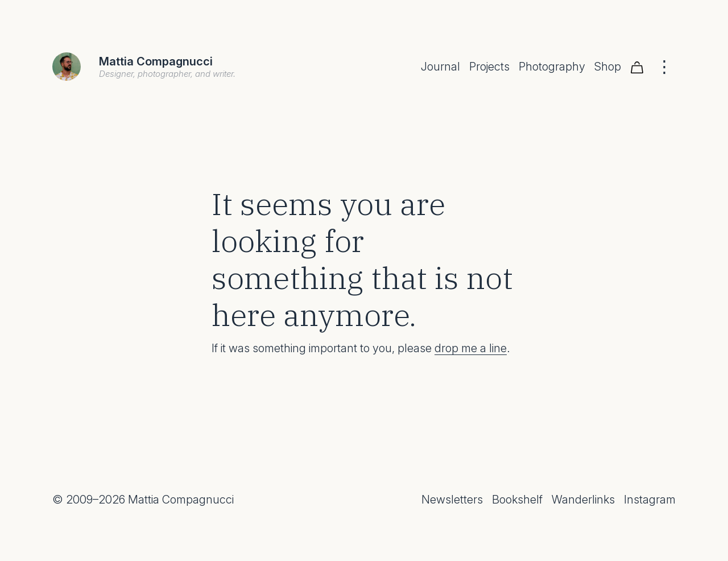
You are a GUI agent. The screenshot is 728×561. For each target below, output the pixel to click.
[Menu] (664, 67)
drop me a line (471, 348)
